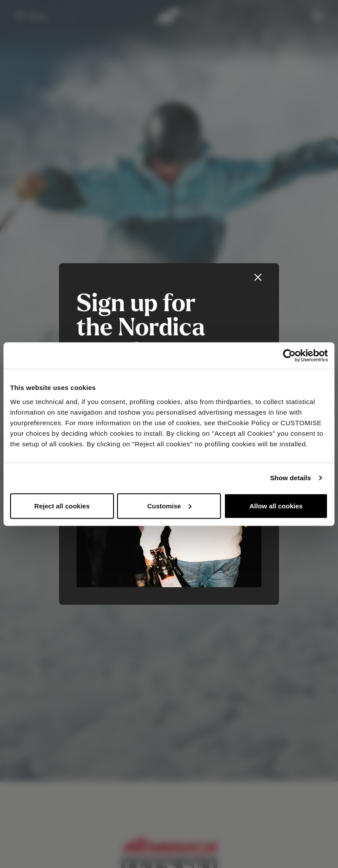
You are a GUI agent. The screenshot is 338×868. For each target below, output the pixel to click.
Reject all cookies (62, 506)
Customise (169, 506)
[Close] (258, 277)
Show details (291, 478)
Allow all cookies (276, 506)
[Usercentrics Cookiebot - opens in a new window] (289, 356)
